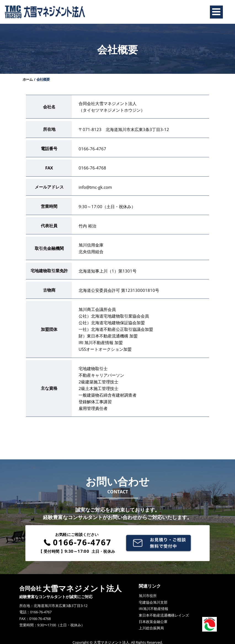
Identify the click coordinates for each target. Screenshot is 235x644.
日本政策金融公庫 (153, 616)
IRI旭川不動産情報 (153, 603)
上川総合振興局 (151, 622)
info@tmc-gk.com (97, 185)
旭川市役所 (148, 590)
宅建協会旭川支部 (153, 596)
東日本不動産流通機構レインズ (164, 609)
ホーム (29, 82)
